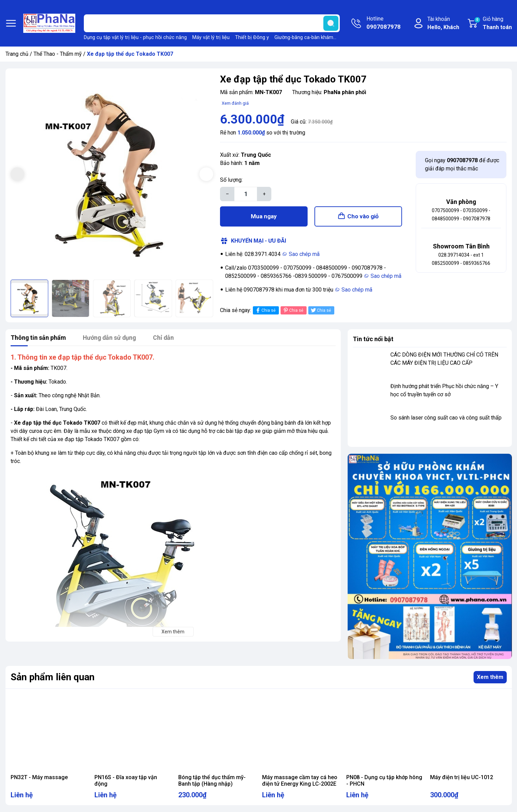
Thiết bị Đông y (252, 37)
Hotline (384, 23)
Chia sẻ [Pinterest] (293, 311)
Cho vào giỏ (363, 216)
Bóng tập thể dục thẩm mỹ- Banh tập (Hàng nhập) (212, 781)
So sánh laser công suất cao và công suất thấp (446, 418)
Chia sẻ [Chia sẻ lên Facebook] (265, 311)
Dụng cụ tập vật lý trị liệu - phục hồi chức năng (135, 37)
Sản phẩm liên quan (53, 677)
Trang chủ (17, 54)
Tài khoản (443, 24)
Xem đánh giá (235, 103)
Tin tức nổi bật (373, 339)
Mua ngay (264, 216)
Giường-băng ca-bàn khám (304, 37)
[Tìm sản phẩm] (212, 23)
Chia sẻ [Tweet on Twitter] (320, 311)
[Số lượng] (246, 194)
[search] (331, 23)
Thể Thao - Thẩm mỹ (58, 54)
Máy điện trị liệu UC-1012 (462, 777)
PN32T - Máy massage (39, 777)
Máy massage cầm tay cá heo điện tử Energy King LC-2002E (300, 781)
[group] (112, 175)
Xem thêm (490, 677)
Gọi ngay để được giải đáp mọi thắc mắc (462, 164)
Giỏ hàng (493, 24)
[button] (206, 174)
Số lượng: (231, 180)
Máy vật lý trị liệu (211, 37)
